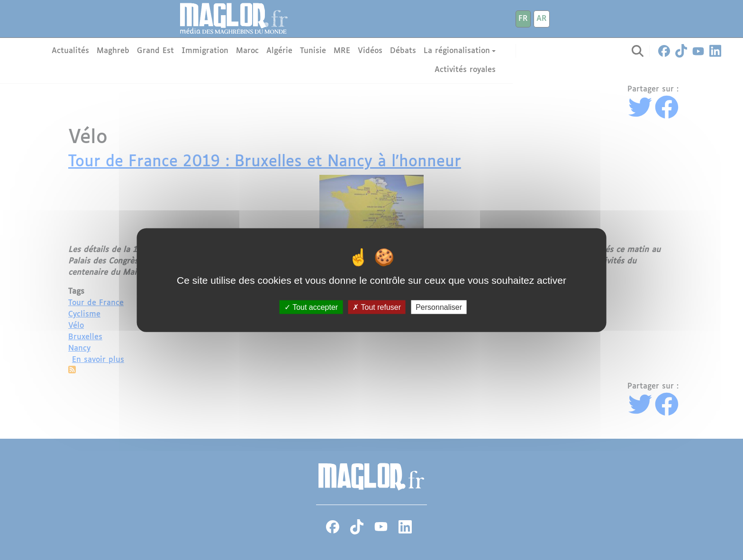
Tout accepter (311, 307)
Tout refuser (377, 307)
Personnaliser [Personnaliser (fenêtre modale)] (439, 307)
